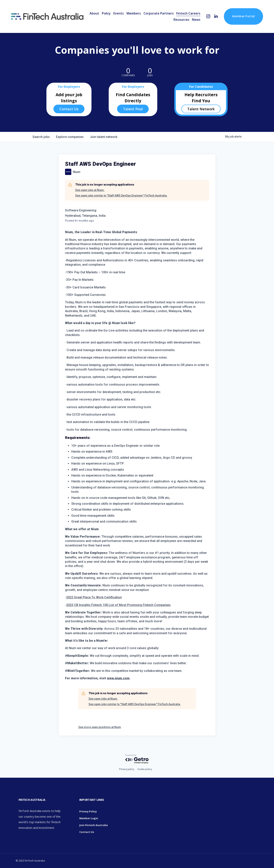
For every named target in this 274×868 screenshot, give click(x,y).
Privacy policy (127, 769)
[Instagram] (208, 16)
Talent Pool (133, 109)
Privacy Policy (88, 811)
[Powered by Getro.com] (137, 759)
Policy (106, 13)
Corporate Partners (159, 13)
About (94, 13)
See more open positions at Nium (100, 727)
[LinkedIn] (216, 16)
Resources (181, 20)
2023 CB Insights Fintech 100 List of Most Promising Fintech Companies (118, 605)
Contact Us (69, 109)
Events (119, 13)
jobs (41, 137)
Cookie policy (145, 769)
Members (134, 13)
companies (70, 137)
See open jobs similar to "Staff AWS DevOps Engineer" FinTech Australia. (121, 196)
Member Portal (243, 16)
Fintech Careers (188, 13)
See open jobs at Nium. (90, 190)
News (196, 20)
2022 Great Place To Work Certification (94, 597)
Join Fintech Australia (94, 825)
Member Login (89, 818)
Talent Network (201, 109)
